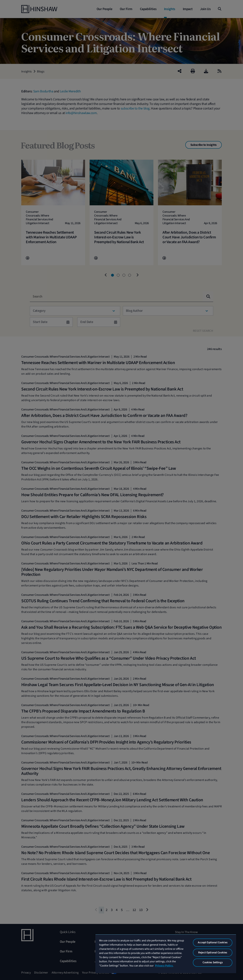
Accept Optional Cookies (213, 942)
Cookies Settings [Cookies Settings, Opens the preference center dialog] (213, 962)
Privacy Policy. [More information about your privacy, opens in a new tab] (164, 966)
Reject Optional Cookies (213, 953)
